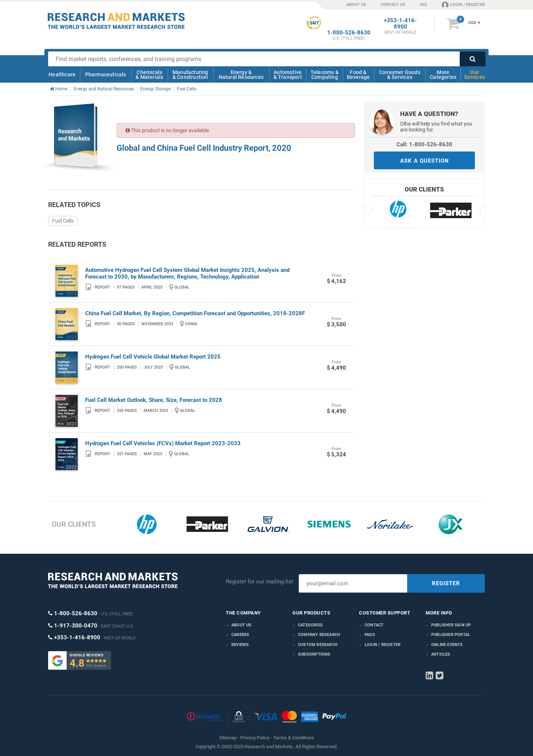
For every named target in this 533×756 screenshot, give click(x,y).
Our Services (475, 75)
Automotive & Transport (288, 75)
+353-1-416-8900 (400, 24)
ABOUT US (356, 5)
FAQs (370, 635)
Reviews (240, 645)
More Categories (443, 75)
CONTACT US (393, 5)
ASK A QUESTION (425, 161)
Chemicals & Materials (149, 75)
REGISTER (446, 583)
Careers (240, 635)
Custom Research (318, 645)
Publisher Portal (451, 635)
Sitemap (228, 738)
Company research (319, 635)
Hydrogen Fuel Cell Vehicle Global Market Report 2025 (153, 357)
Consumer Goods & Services (400, 75)
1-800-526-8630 (349, 33)
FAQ (423, 5)
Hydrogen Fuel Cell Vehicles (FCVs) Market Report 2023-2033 (163, 443)
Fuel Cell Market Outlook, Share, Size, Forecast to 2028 (154, 400)
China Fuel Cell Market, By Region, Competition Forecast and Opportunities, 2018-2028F (195, 313)
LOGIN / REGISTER (463, 4)
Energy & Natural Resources (241, 75)
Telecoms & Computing (325, 75)
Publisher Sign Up (451, 625)
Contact (374, 625)
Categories (310, 625)
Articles (441, 654)
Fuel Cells (63, 221)
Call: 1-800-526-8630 (424, 144)
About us (242, 625)
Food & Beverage (358, 75)
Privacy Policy (255, 738)
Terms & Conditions (294, 738)
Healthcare (62, 74)
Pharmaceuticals (106, 74)
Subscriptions (314, 654)
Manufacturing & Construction (190, 75)
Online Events (447, 645)
